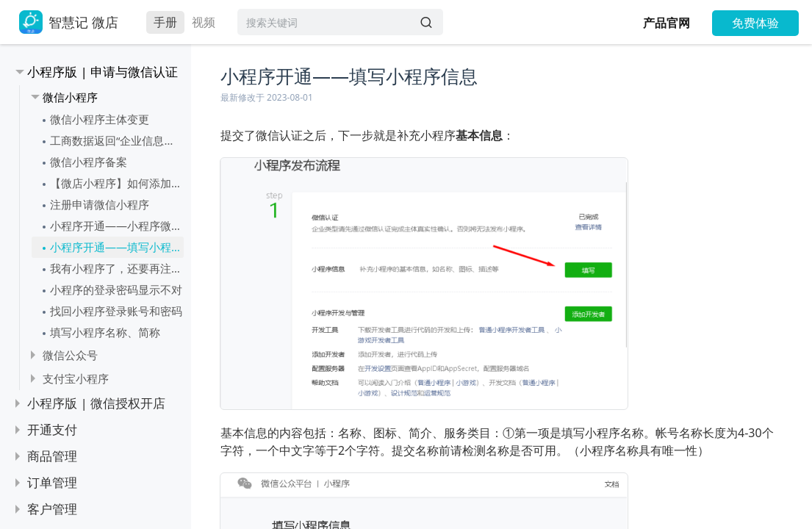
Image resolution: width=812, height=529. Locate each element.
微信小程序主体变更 (100, 119)
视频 (204, 22)
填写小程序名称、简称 (105, 332)
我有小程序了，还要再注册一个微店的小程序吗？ (117, 268)
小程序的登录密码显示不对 (116, 289)
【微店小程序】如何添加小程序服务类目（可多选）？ (117, 183)
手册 (165, 22)
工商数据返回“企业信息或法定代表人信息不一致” (117, 140)
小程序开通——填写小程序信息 (117, 247)
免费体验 (755, 23)
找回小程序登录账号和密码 (116, 311)
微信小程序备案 (89, 162)
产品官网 (667, 23)
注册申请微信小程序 (100, 204)
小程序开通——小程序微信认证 (117, 226)
